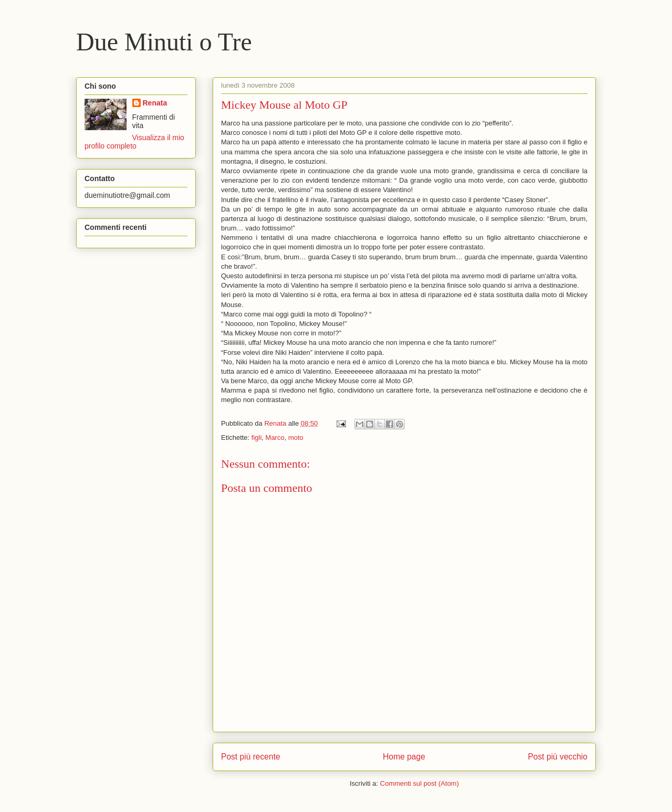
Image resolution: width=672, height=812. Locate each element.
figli (257, 437)
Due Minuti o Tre (164, 42)
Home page (404, 757)
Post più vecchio (558, 757)
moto (296, 437)
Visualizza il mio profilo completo (134, 142)
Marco (275, 437)
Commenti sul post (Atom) (419, 783)
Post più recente (251, 757)
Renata (155, 103)
